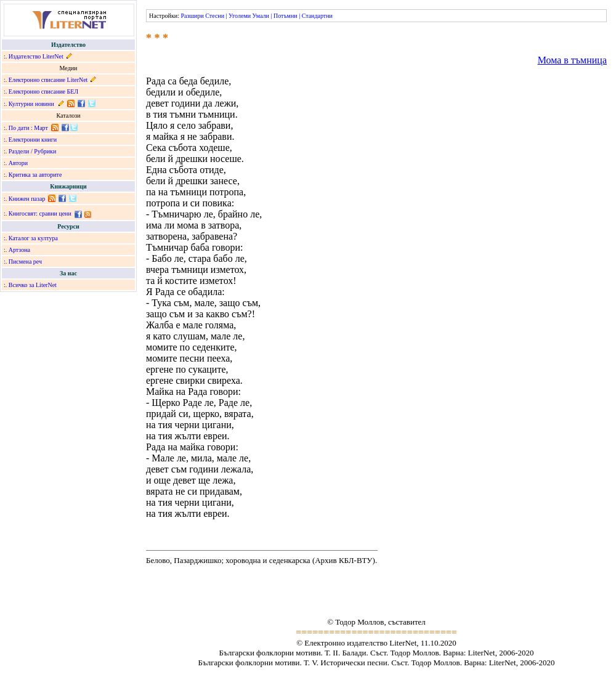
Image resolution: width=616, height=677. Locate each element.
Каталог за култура (33, 238)
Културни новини (31, 104)
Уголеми (240, 16)
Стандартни (317, 16)
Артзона (19, 250)
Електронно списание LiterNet (48, 80)
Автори (18, 163)
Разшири (192, 16)
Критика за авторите (35, 175)
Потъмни (286, 16)
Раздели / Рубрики (33, 151)
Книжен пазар (27, 199)
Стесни (215, 16)
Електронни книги (33, 140)
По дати (19, 128)
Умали (261, 16)
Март (41, 128)
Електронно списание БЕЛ (43, 91)
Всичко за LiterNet (33, 285)
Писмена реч (25, 261)
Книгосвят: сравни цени (40, 213)
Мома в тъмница (572, 60)
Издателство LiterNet (36, 56)
